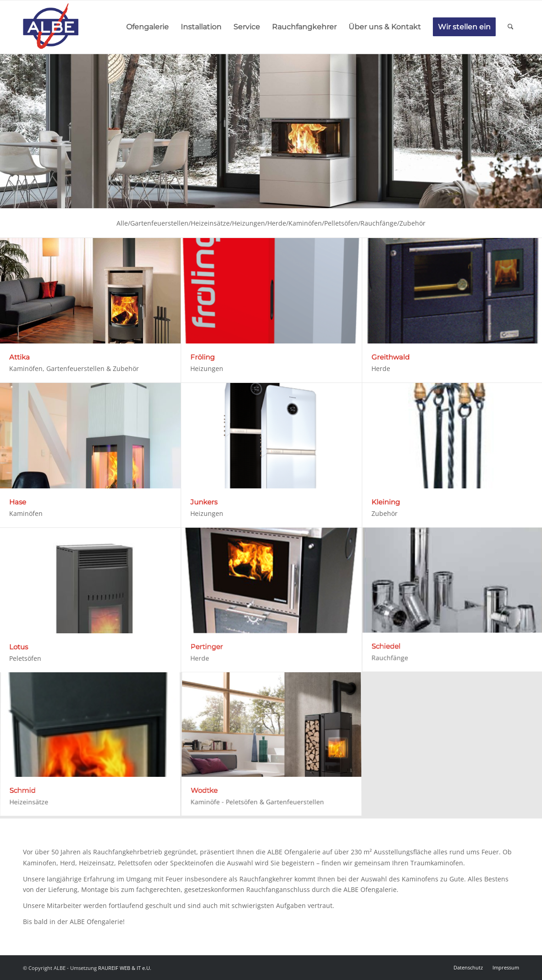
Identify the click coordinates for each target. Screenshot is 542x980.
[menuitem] (147, 27)
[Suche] (511, 27)
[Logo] (51, 27)
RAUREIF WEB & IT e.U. (125, 968)
